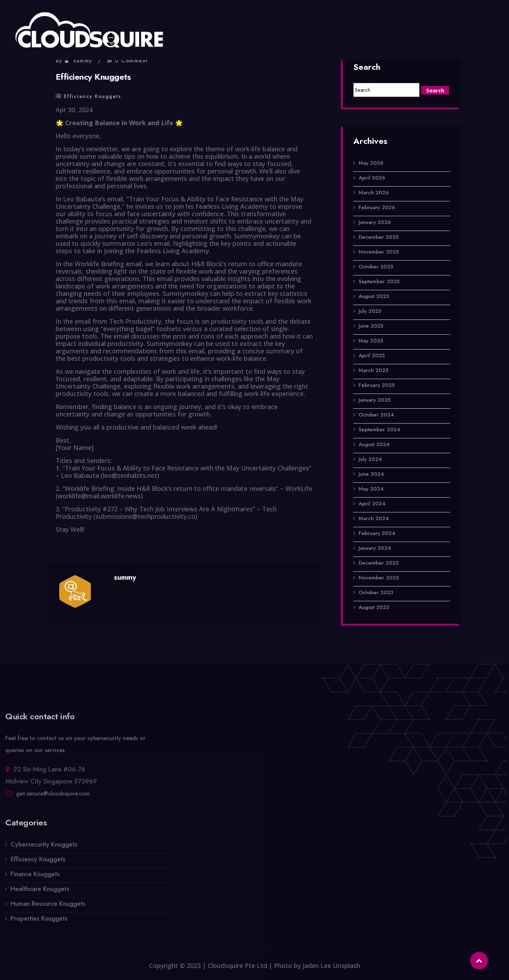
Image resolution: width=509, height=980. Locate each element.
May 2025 (371, 341)
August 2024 (374, 445)
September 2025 (379, 282)
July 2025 (370, 311)
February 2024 (377, 534)
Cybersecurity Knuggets (44, 848)
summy (83, 61)
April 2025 (372, 356)
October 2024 (376, 415)
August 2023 (374, 608)
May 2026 (371, 163)
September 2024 (379, 430)
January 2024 (375, 548)
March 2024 (374, 519)
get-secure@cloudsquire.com (53, 797)
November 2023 (379, 578)
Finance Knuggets (35, 878)
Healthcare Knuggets (40, 893)
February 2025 (377, 385)
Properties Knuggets (39, 922)
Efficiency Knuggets (92, 96)
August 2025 (374, 297)
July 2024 (370, 459)
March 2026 (374, 193)
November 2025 (379, 252)
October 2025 (376, 267)
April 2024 (372, 504)
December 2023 (378, 563)
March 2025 (373, 371)
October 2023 (376, 593)
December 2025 (378, 237)
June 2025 (371, 326)
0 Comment (131, 61)
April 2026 (372, 178)
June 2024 (371, 474)
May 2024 (371, 489)
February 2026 (377, 208)
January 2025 (374, 400)
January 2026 (375, 223)
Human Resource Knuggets (48, 907)
